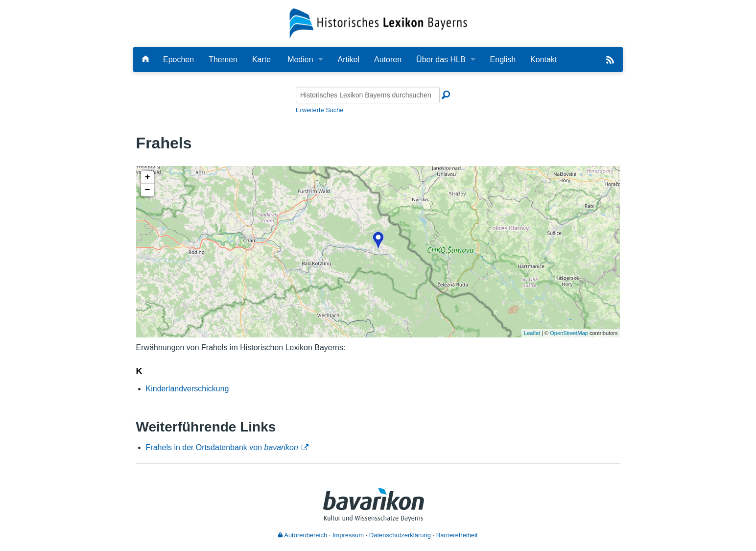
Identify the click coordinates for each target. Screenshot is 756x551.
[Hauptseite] (145, 60)
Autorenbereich (303, 535)
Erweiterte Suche (319, 110)
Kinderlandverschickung (188, 389)
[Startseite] (378, 23)
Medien (300, 60)
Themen (223, 60)
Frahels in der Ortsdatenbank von (222, 447)
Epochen (178, 60)
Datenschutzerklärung (400, 535)
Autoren (388, 60)
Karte (261, 60)
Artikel (349, 60)
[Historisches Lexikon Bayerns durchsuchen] (368, 95)
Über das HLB (441, 60)
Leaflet (532, 333)
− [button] (148, 190)
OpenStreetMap (569, 333)
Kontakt (543, 60)
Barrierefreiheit (457, 535)
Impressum (348, 535)
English (503, 60)
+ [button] (148, 177)
